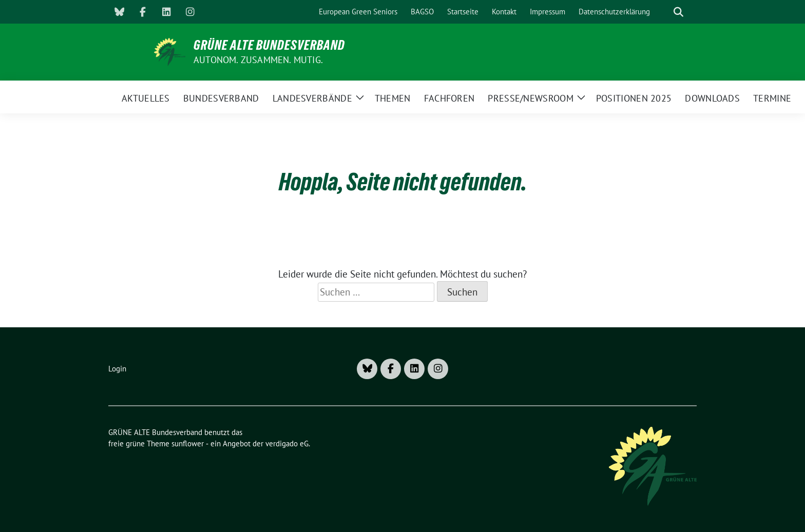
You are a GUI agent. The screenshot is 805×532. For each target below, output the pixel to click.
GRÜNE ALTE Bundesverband (269, 45)
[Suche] (664, 12)
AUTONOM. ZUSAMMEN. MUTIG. (258, 60)
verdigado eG (287, 444)
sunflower (188, 444)
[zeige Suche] (678, 12)
